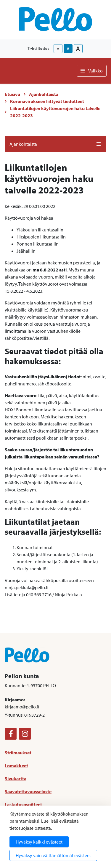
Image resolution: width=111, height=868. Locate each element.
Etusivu (12, 94)
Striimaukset (18, 753)
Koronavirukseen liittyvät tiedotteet (47, 101)
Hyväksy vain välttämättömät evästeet (53, 855)
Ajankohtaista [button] (55, 144)
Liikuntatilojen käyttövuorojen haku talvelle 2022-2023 (55, 112)
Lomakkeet (16, 766)
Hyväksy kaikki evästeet (39, 842)
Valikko (92, 71)
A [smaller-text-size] (58, 49)
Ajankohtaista (44, 94)
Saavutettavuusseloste (28, 791)
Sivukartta (16, 778)
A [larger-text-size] (78, 49)
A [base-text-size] (68, 49)
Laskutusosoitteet (23, 804)
